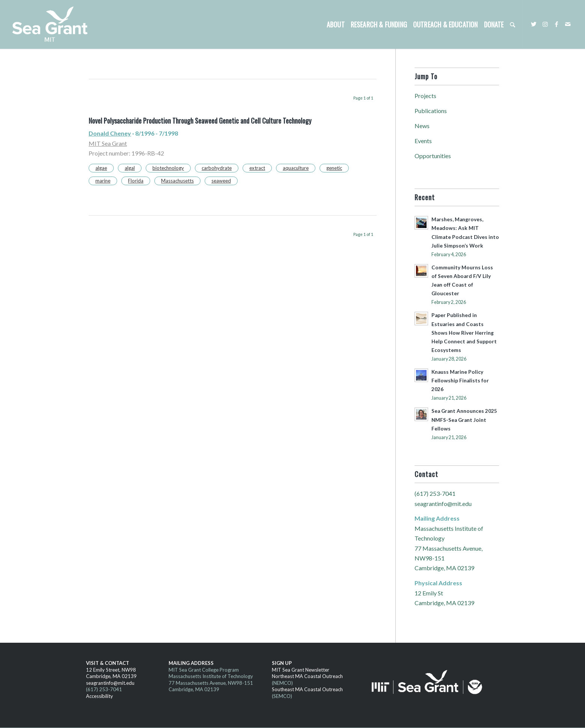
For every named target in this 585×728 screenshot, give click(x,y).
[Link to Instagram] (545, 24)
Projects (425, 96)
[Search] (513, 24)
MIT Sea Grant (108, 143)
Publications (431, 111)
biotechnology (168, 168)
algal (130, 168)
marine (103, 181)
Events (423, 141)
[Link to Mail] (568, 24)
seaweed (221, 181)
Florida (136, 181)
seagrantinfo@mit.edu (443, 504)
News (422, 126)
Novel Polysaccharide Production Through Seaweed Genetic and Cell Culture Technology (200, 121)
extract (257, 168)
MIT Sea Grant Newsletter (301, 670)
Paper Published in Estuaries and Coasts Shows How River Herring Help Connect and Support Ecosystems (464, 332)
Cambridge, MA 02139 (111, 676)
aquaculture (296, 168)
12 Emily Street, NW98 (111, 670)
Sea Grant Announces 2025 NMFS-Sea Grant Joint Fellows (464, 420)
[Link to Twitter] (534, 24)
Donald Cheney (110, 133)
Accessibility (100, 696)
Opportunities (433, 156)
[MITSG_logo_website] (53, 24)
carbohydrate (217, 168)
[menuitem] (336, 24)
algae (101, 168)
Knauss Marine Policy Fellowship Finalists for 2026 (460, 381)
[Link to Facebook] (556, 24)
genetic (334, 168)
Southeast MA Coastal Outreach (307, 689)
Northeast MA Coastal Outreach (307, 676)
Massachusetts (177, 181)
